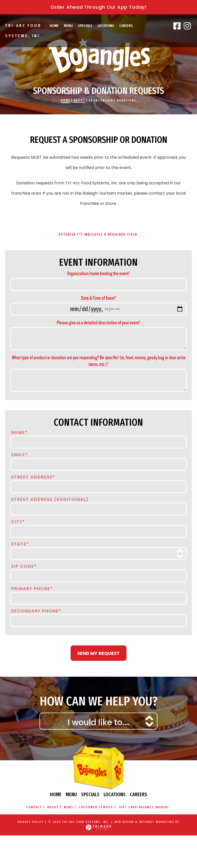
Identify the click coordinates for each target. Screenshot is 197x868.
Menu (68, 26)
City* (18, 521)
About (79, 101)
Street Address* (33, 477)
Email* (20, 454)
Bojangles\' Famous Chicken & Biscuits (98, 56)
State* (20, 544)
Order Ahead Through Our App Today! (99, 7)
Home (54, 26)
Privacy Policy (31, 822)
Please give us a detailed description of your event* (99, 323)
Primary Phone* (32, 588)
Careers (126, 26)
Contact (34, 807)
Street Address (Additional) (50, 499)
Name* (19, 432)
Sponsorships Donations (112, 101)
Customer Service (96, 807)
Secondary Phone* (36, 611)
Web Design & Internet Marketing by (147, 822)
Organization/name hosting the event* (99, 274)
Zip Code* (24, 566)
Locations (106, 26)
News (69, 807)
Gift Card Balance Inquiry (144, 807)
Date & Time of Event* (99, 298)
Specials (85, 26)
